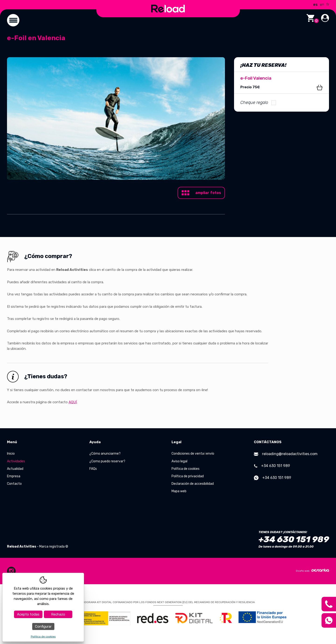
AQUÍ (73, 402)
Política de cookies (185, 469)
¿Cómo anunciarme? (105, 454)
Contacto (14, 484)
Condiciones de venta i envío (193, 454)
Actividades (16, 461)
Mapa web (179, 491)
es (315, 5)
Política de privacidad (188, 476)
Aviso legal (179, 461)
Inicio (11, 454)
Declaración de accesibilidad (193, 484)
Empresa (14, 476)
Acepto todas (28, 614)
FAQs (93, 469)
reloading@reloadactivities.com (286, 454)
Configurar (43, 626)
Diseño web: (312, 570)
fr (328, 5)
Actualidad (15, 469)
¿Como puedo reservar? (107, 461)
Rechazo (58, 614)
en (322, 5)
